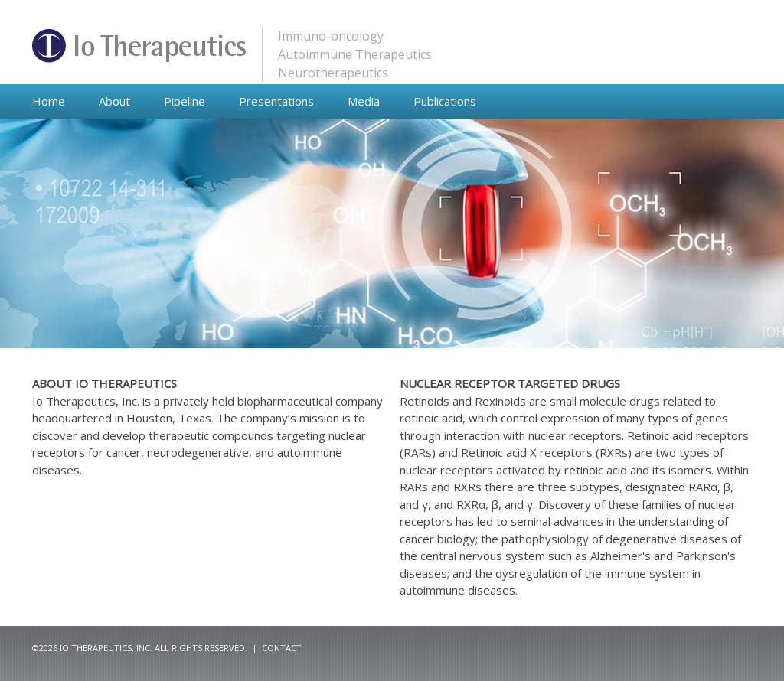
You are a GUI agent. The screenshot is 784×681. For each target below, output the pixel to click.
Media (364, 101)
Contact (282, 648)
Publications (445, 101)
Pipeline (185, 101)
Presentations (276, 101)
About (114, 101)
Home (49, 101)
